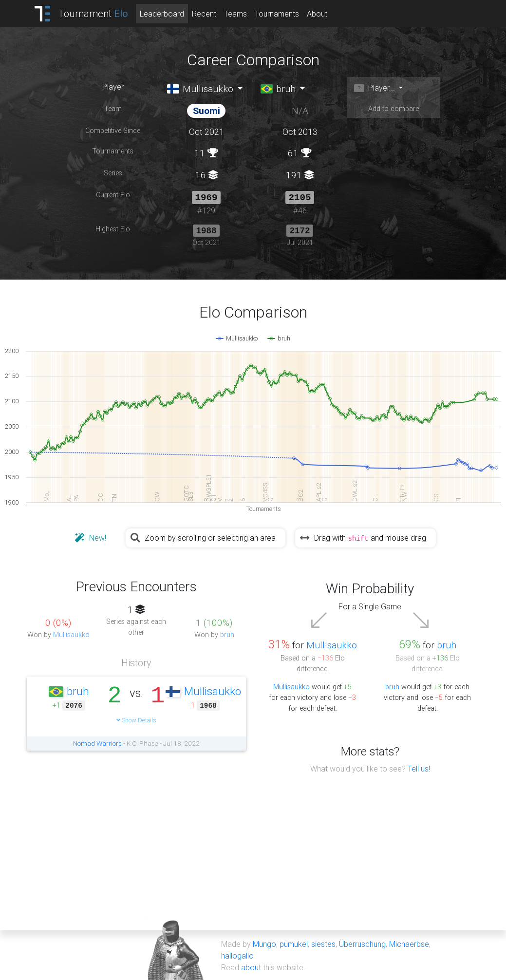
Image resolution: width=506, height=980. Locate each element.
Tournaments (277, 14)
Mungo (264, 943)
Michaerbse (409, 943)
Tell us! (419, 768)
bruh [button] (278, 89)
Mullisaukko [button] (200, 89)
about (251, 966)
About (317, 14)
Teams (235, 14)
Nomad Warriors (97, 742)
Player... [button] (375, 88)
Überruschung (362, 943)
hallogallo (237, 955)
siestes (323, 943)
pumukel (294, 943)
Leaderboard (162, 14)
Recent (204, 14)
